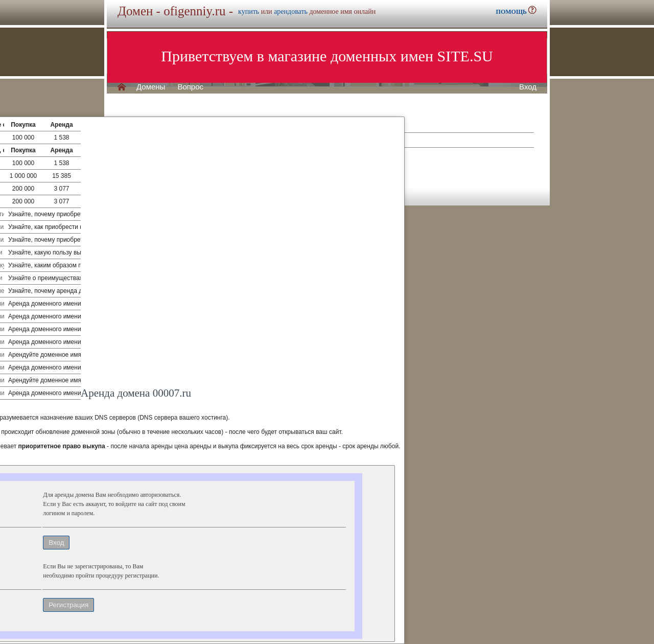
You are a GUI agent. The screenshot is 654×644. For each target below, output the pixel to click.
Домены (151, 87)
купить (249, 11)
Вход (528, 87)
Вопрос (190, 87)
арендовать (291, 11)
